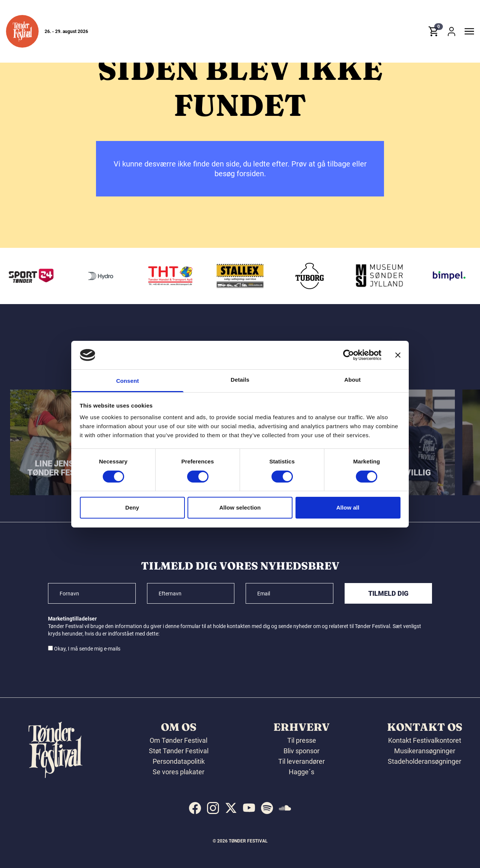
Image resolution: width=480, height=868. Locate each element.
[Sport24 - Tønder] (94, 276)
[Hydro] (163, 276)
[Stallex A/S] (303, 276)
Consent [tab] (128, 381)
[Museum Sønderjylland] (442, 276)
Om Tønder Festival (178, 740)
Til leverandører (301, 761)
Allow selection (240, 507)
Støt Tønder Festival (179, 751)
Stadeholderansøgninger (424, 761)
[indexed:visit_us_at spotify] (267, 808)
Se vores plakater (178, 772)
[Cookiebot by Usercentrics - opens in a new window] (349, 355)
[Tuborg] (372, 276)
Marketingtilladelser (72, 619)
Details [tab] (240, 380)
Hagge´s (301, 772)
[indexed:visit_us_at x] (231, 808)
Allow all (348, 507)
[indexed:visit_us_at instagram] (213, 808)
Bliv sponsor (301, 751)
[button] (22, 31)
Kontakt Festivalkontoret (425, 740)
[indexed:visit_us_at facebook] (195, 808)
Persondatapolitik (179, 761)
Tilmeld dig (388, 593)
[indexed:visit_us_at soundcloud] (285, 808)
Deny (132, 507)
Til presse (302, 740)
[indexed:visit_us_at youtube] (249, 808)
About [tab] (352, 380)
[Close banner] (398, 355)
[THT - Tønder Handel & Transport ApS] (233, 276)
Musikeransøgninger (425, 751)
